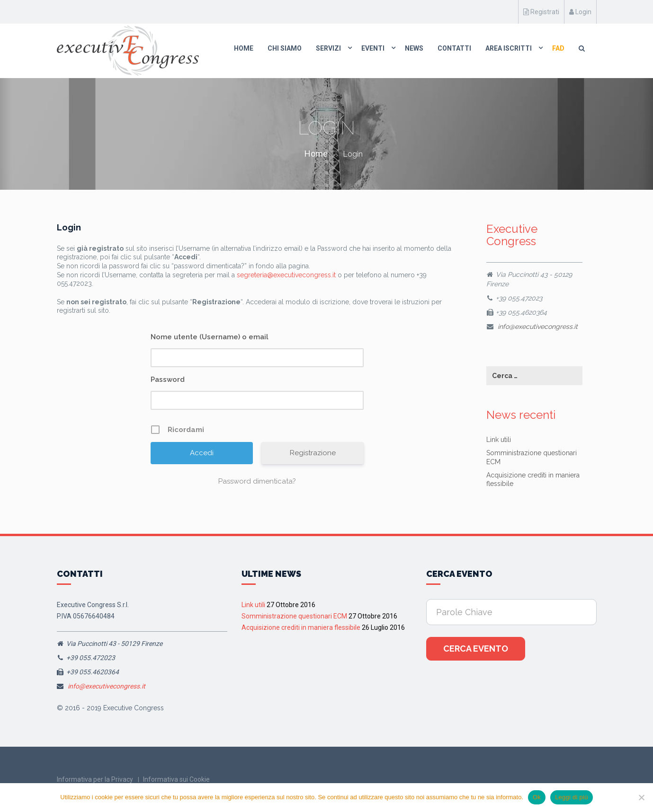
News (414, 48)
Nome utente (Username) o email (210, 337)
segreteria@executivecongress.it (286, 275)
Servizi (328, 48)
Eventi (373, 48)
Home (244, 48)
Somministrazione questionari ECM (294, 616)
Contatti (454, 48)
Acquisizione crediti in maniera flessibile (301, 627)
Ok (537, 797)
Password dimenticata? (257, 481)
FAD (558, 48)
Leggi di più (572, 797)
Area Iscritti (509, 48)
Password (168, 380)
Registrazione (313, 453)
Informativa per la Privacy (95, 779)
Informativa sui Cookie (176, 779)
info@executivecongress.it (538, 327)
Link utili (499, 440)
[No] (641, 797)
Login (580, 12)
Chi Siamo (285, 48)
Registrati (541, 12)
